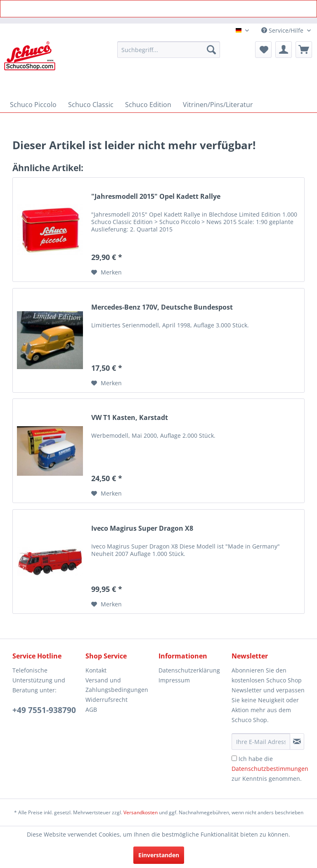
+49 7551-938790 (44, 710)
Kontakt (96, 670)
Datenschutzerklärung (189, 670)
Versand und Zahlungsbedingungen (117, 685)
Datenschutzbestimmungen (270, 769)
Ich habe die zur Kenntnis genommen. (270, 769)
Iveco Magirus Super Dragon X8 (142, 528)
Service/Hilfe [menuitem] (283, 30)
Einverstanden (159, 855)
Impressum (174, 680)
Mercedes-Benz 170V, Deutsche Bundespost (162, 307)
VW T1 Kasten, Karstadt (130, 418)
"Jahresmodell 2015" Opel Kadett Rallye (156, 197)
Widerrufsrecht (106, 700)
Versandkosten (141, 812)
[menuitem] (169, 50)
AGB (91, 709)
